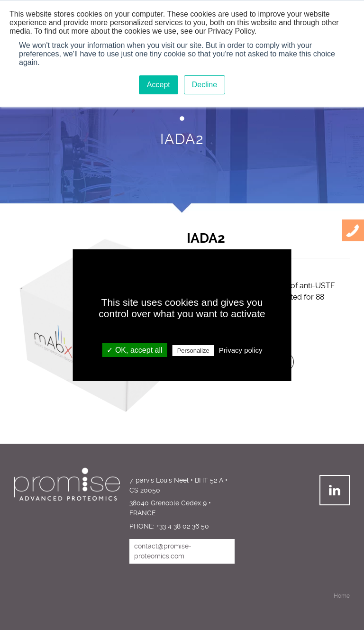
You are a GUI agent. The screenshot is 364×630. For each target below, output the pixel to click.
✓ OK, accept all (134, 350)
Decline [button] (205, 85)
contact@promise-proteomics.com (163, 551)
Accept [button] (159, 85)
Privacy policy (241, 350)
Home (342, 596)
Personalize (193, 351)
